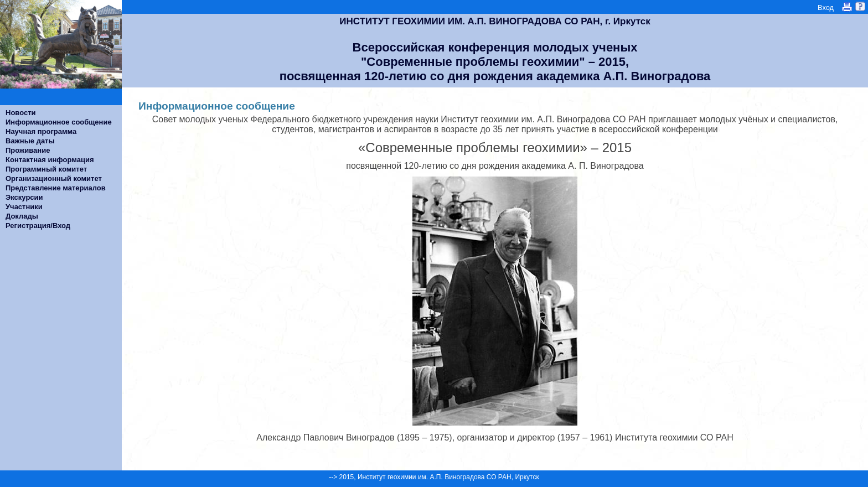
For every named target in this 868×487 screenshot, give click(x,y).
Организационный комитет (54, 178)
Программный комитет (46, 169)
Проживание (28, 150)
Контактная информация (50, 160)
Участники (24, 207)
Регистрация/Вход (38, 226)
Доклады (22, 216)
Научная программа (41, 131)
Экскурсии (24, 197)
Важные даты (30, 141)
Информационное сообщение (59, 122)
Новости (21, 113)
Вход (826, 7)
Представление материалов (56, 188)
